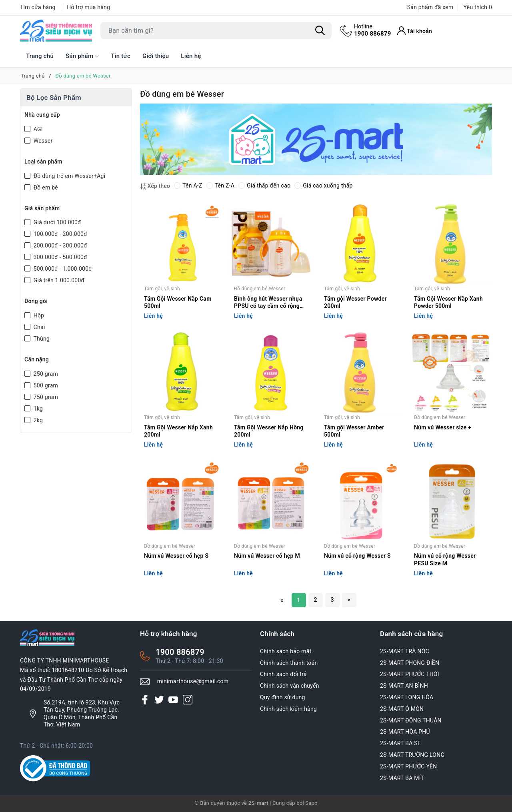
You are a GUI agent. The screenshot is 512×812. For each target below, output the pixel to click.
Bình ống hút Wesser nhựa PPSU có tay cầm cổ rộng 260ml (268, 303)
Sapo (311, 803)
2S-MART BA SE (400, 743)
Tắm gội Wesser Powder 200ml (355, 302)
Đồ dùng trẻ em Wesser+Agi (69, 176)
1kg (37, 409)
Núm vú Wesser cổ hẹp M (267, 556)
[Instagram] (188, 699)
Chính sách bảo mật (286, 651)
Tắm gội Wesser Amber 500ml (354, 431)
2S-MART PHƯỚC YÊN (409, 766)
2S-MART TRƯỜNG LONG (412, 755)
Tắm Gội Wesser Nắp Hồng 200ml (269, 431)
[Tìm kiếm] (320, 31)
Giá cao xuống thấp (323, 186)
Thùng (41, 339)
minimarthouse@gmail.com (193, 681)
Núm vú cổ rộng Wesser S (357, 556)
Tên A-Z (188, 186)
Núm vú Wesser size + (443, 427)
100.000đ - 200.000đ (60, 234)
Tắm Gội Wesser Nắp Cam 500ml (178, 302)
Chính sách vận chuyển (290, 686)
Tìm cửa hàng (38, 7)
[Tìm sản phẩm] (216, 31)
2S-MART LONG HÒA (407, 697)
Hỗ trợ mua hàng (88, 7)
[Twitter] (159, 699)
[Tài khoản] (415, 31)
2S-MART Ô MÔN (402, 709)
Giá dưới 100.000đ (57, 222)
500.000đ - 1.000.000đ (62, 269)
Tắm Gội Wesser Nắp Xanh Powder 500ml (448, 302)
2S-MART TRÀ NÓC (405, 651)
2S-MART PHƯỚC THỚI (410, 674)
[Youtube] (173, 699)
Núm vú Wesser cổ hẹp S (176, 556)
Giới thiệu (156, 56)
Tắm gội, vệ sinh (162, 289)
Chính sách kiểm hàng (288, 709)
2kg (37, 420)
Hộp (38, 315)
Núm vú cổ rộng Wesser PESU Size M (445, 559)
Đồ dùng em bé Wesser (260, 289)
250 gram (45, 374)
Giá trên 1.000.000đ (58, 280)
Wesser (42, 141)
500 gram (45, 385)
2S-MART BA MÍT (402, 778)
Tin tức (121, 56)
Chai (39, 327)
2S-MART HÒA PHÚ (405, 732)
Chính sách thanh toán (289, 663)
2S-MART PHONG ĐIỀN (410, 663)
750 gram (45, 397)
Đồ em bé (45, 188)
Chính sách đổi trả (283, 674)
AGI (37, 129)
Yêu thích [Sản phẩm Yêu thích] (478, 7)
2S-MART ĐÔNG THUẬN (411, 720)
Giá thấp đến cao (264, 186)
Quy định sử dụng (283, 697)
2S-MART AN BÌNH (404, 686)
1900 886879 (373, 30)
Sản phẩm (82, 56)
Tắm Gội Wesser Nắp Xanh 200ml (178, 431)
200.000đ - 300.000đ (60, 245)
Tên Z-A (220, 186)
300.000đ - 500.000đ (60, 257)
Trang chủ (40, 56)
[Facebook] (145, 699)
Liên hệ (191, 56)
